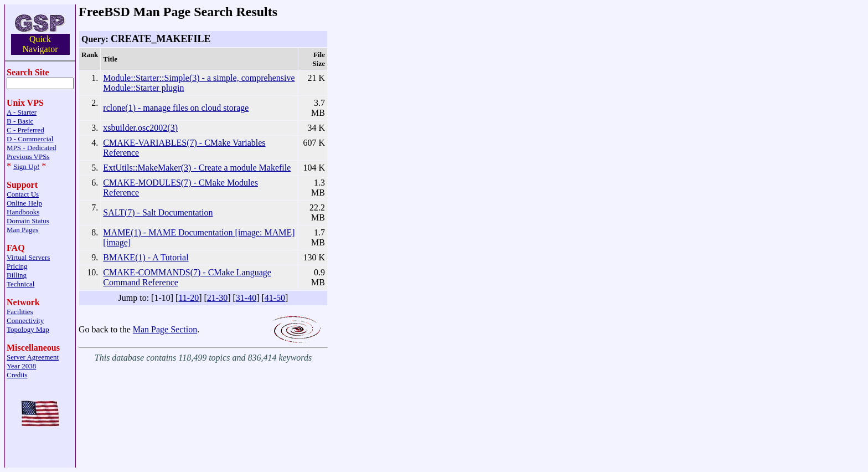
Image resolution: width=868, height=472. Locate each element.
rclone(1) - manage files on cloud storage (176, 108)
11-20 (188, 298)
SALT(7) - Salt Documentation (158, 212)
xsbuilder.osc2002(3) (140, 128)
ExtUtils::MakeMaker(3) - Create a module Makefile (197, 168)
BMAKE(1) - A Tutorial (146, 257)
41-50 (275, 298)
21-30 (217, 298)
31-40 (246, 298)
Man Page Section (165, 329)
